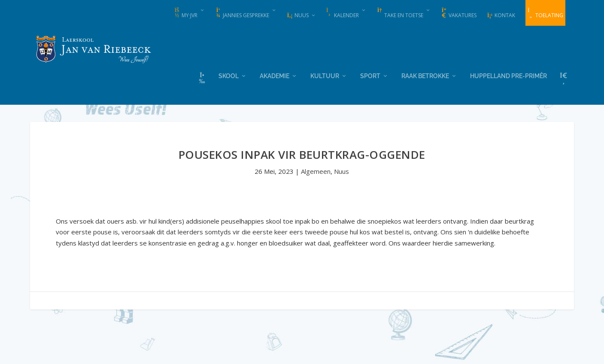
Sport (370, 75)
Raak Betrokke (425, 75)
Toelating (545, 13)
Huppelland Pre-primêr (508, 75)
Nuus (298, 15)
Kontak (501, 15)
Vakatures (459, 13)
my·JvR (186, 13)
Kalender (343, 13)
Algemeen (316, 171)
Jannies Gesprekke (242, 13)
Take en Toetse (400, 13)
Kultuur (325, 75)
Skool (229, 75)
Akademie (275, 75)
